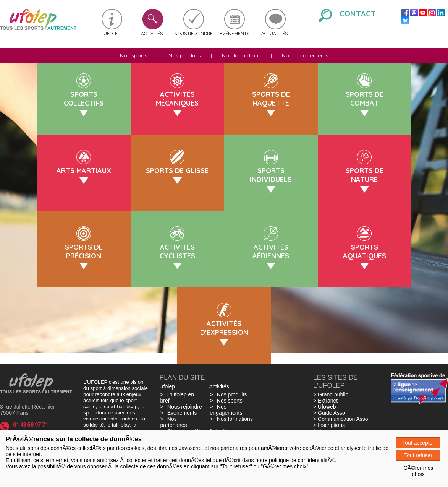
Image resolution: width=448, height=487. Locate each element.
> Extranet (325, 401)
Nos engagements (305, 55)
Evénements (235, 33)
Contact (358, 14)
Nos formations (241, 55)
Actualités (274, 33)
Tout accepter (418, 443)
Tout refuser (418, 455)
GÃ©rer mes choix (418, 471)
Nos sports (134, 55)
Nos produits (185, 55)
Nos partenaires (174, 422)
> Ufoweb (325, 407)
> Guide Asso (329, 413)
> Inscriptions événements (329, 428)
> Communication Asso (341, 419)
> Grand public (331, 394)
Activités (152, 33)
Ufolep (112, 33)
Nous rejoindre (193, 33)
